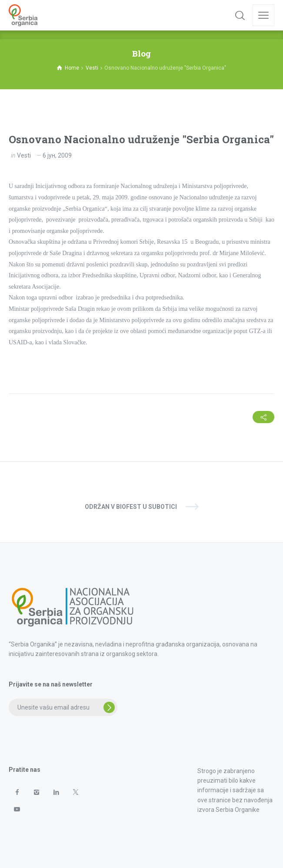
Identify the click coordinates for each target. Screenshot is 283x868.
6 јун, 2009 (57, 155)
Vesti (24, 155)
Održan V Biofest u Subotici (131, 507)
